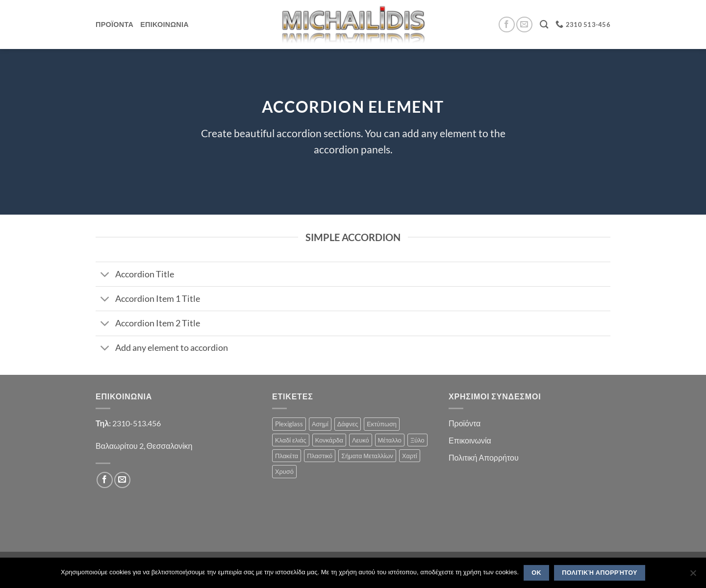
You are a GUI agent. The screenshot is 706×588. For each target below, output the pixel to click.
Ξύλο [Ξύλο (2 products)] (417, 440)
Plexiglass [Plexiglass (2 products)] (289, 424)
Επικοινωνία (470, 440)
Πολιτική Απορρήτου (484, 457)
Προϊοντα (114, 24)
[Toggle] (105, 275)
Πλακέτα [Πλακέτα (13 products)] (287, 456)
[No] (693, 576)
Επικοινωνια (164, 24)
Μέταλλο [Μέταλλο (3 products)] (390, 440)
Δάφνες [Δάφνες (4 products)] (348, 424)
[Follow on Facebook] (507, 25)
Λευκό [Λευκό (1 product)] (361, 440)
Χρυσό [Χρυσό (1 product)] (284, 471)
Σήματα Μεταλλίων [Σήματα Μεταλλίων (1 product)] (367, 456)
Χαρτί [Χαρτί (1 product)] (410, 456)
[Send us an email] (524, 25)
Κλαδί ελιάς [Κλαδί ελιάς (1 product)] (291, 440)
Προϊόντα (465, 423)
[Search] (544, 25)
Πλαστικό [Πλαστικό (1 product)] (320, 456)
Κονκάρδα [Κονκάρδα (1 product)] (329, 440)
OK (536, 573)
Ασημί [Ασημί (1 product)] (320, 424)
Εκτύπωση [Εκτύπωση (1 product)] (382, 424)
